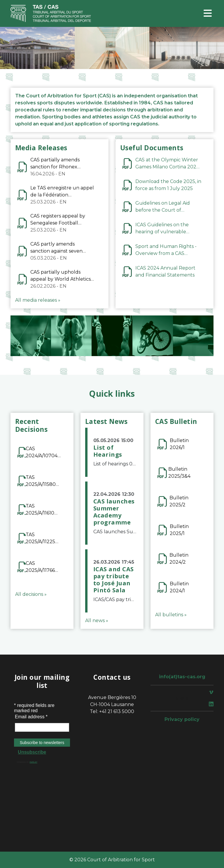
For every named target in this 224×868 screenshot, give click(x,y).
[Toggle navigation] (208, 14)
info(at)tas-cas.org (182, 677)
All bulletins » (171, 615)
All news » (97, 621)
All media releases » (38, 300)
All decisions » (31, 594)
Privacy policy (182, 719)
